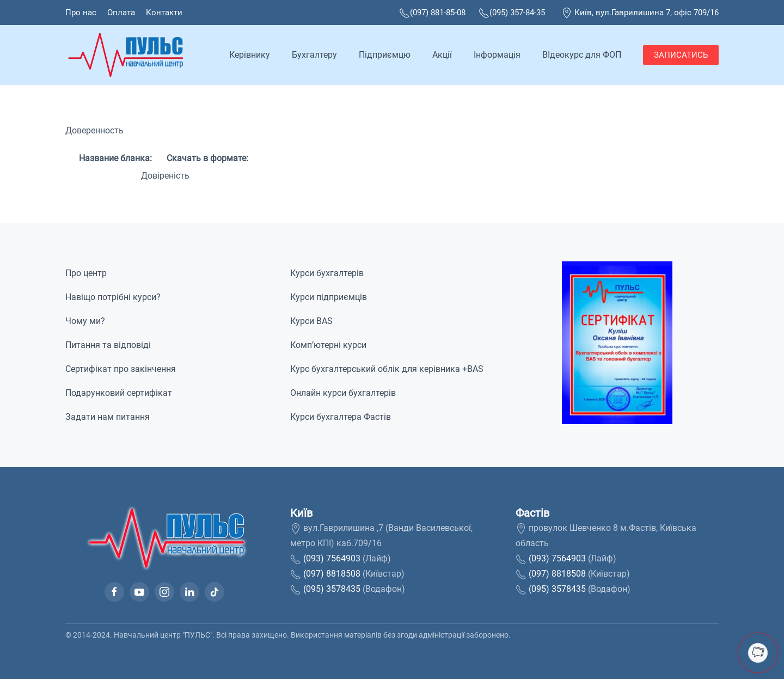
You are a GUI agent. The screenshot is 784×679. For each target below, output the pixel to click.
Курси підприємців (329, 297)
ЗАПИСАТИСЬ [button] (681, 55)
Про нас (81, 13)
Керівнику (250, 55)
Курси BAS (311, 321)
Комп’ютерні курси (328, 345)
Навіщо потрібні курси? (113, 297)
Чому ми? (85, 321)
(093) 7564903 (332, 558)
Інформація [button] (497, 55)
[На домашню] (128, 55)
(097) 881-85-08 (432, 13)
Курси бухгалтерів (327, 273)
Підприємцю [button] (385, 55)
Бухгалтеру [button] (314, 55)
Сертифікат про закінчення (121, 369)
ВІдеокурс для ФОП (582, 55)
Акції (442, 55)
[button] (617, 342)
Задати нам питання (108, 417)
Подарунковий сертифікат (119, 393)
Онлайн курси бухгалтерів (343, 393)
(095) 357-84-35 (512, 13)
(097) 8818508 (332, 574)
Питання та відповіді (108, 345)
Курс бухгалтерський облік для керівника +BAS (387, 369)
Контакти (164, 13)
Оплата (121, 13)
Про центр (86, 273)
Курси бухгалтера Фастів (341, 417)
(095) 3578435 (332, 589)
